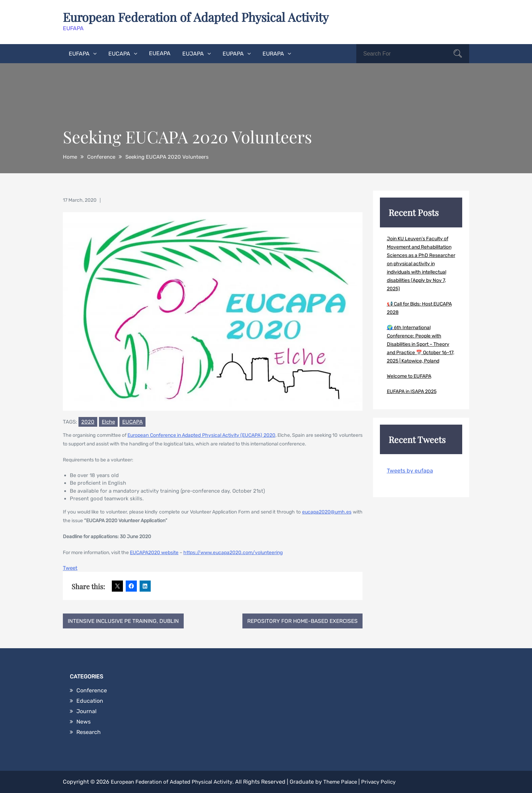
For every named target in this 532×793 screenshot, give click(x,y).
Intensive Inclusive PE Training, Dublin (125, 621)
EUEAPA (160, 53)
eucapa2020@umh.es (327, 512)
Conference (92, 690)
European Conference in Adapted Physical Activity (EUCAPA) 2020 (201, 435)
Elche (108, 421)
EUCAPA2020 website (154, 552)
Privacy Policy (390, 782)
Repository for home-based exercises (300, 621)
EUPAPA (233, 53)
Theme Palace (350, 782)
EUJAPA (193, 53)
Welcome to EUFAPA (409, 376)
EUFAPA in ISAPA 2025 (412, 391)
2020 (88, 421)
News (84, 722)
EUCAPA (119, 53)
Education (90, 701)
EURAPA (273, 53)
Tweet (70, 568)
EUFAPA (79, 53)
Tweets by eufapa (410, 470)
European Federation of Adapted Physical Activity (202, 17)
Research (89, 732)
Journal (86, 711)
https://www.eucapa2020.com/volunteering (233, 552)
